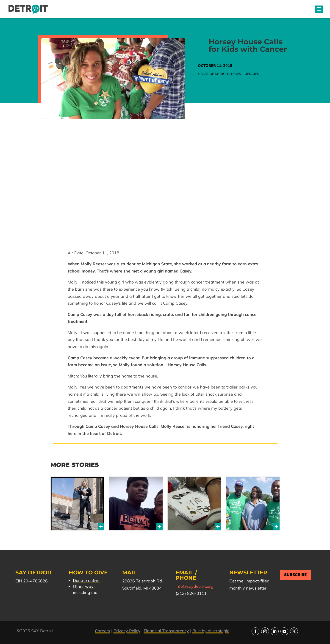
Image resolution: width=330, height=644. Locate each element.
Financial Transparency (166, 631)
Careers (103, 631)
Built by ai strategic (211, 631)
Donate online (86, 580)
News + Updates (245, 74)
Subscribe (295, 575)
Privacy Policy (127, 631)
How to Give (88, 573)
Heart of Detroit (213, 74)
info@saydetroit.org (194, 586)
